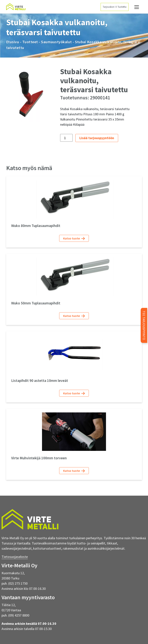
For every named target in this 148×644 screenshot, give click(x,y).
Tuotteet (30, 42)
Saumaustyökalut (56, 42)
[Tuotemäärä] (66, 138)
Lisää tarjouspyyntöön (97, 138)
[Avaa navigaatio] (137, 7)
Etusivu (13, 42)
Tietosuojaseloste (15, 557)
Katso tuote (74, 238)
